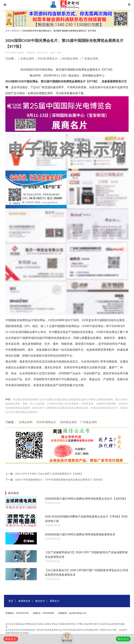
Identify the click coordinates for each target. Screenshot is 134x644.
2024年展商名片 (46, 422)
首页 (8, 31)
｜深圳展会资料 (68, 59)
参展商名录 (24, 601)
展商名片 (16, 31)
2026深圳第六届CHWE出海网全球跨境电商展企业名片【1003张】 (86, 499)
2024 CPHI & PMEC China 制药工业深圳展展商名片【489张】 (49, 474)
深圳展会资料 (68, 422)
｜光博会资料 (26, 59)
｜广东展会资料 (89, 59)
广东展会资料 (89, 422)
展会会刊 (40, 601)
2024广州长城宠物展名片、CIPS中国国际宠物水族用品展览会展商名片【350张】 (59, 480)
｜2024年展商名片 (46, 59)
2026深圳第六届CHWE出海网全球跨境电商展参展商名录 (80, 534)
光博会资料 (26, 422)
